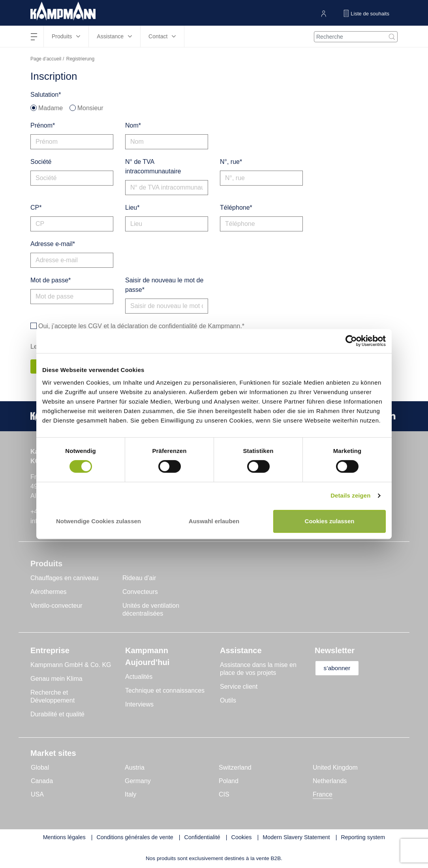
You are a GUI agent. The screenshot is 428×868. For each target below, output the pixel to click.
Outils (228, 701)
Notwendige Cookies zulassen (99, 521)
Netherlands (330, 781)
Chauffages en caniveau (64, 578)
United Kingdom (335, 768)
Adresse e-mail (52, 244)
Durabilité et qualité (57, 715)
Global (40, 768)
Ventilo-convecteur (56, 606)
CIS (224, 795)
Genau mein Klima (56, 679)
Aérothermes (49, 592)
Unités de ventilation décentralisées (151, 610)
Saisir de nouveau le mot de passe (164, 285)
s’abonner (339, 668)
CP (35, 208)
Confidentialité (202, 838)
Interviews (139, 705)
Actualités (139, 677)
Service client (239, 687)
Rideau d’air (139, 578)
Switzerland (235, 768)
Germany (138, 781)
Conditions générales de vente (135, 838)
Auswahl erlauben (214, 521)
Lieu (131, 208)
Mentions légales (64, 838)
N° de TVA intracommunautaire (153, 166)
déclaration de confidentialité (157, 326)
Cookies (242, 838)
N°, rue (230, 162)
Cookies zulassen (330, 521)
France (323, 795)
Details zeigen (350, 495)
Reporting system (363, 838)
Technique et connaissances (165, 691)
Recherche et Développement (53, 697)
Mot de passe (49, 280)
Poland (229, 781)
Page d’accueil (46, 59)
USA (37, 795)
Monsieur (90, 108)
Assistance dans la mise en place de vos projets (258, 669)
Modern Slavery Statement (296, 838)
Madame (51, 108)
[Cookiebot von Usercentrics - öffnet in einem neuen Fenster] (351, 341)
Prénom (41, 125)
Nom (132, 125)
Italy (130, 795)
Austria (135, 768)
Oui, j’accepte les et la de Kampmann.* (141, 326)
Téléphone (235, 208)
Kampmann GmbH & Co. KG (71, 665)
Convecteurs (140, 592)
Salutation (44, 95)
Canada (42, 781)
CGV (95, 326)
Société (41, 162)
